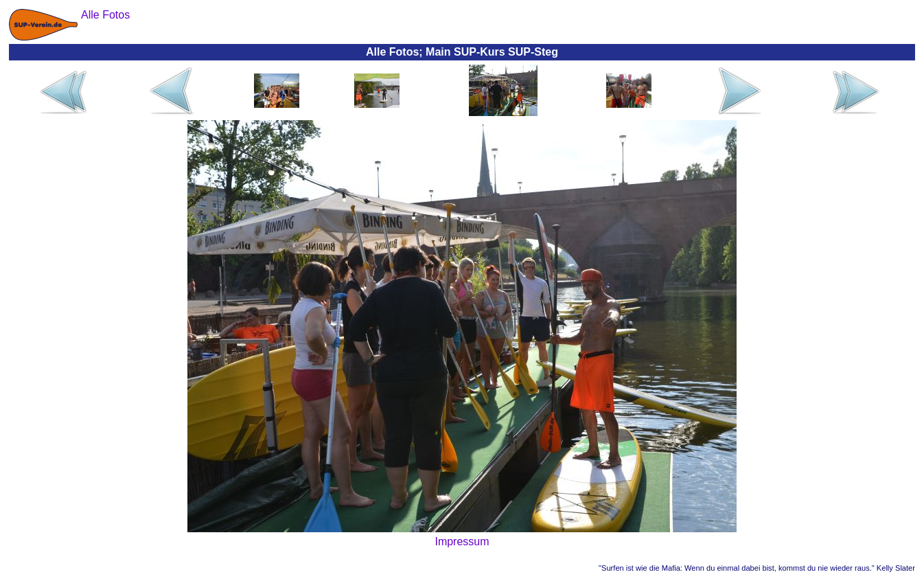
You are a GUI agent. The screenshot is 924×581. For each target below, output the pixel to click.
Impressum (462, 542)
